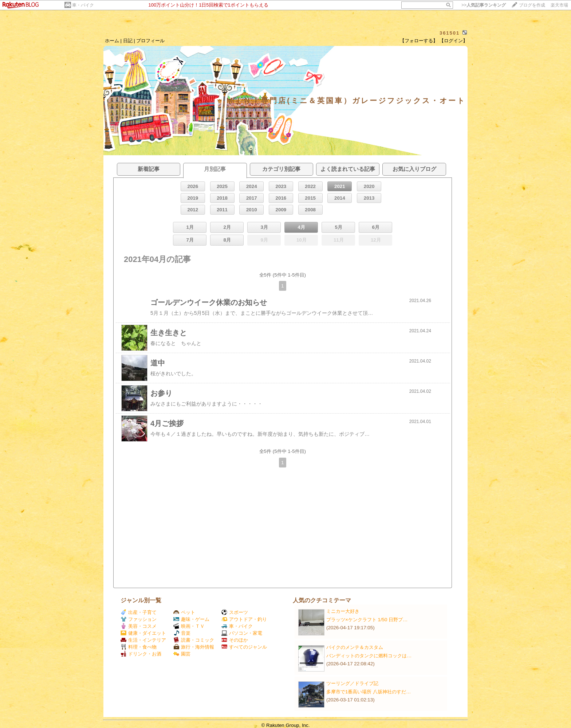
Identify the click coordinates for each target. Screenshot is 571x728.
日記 (128, 41)
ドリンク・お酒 (141, 654)
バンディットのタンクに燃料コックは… (369, 656)
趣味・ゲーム (191, 619)
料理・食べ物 (139, 647)
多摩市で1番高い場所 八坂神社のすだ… (369, 692)
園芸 (182, 654)
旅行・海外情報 (194, 647)
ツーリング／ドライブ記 (352, 683)
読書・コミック (194, 640)
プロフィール (150, 41)
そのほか (235, 640)
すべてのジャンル (244, 647)
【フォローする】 (419, 41)
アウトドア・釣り (244, 619)
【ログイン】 (453, 41)
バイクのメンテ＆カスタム (355, 647)
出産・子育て (139, 612)
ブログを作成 (532, 5)
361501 (450, 33)
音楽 (182, 633)
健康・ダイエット (143, 633)
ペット (184, 612)
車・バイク (83, 5)
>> (484, 5)
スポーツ (235, 612)
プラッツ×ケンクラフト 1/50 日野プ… (367, 620)
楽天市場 (559, 5)
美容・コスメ (139, 626)
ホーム (112, 41)
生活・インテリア (143, 640)
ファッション (139, 619)
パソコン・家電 (242, 633)
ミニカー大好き (343, 611)
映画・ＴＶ (189, 626)
